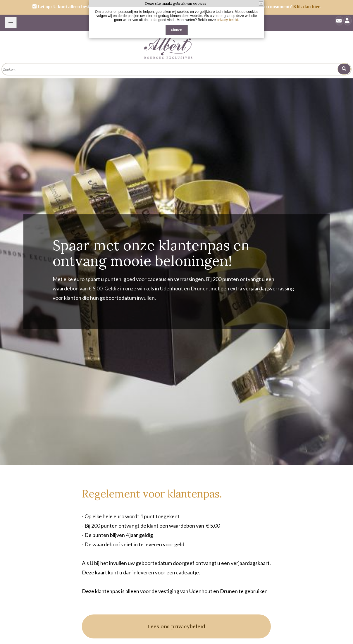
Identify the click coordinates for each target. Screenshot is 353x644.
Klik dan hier (306, 7)
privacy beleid (227, 20)
